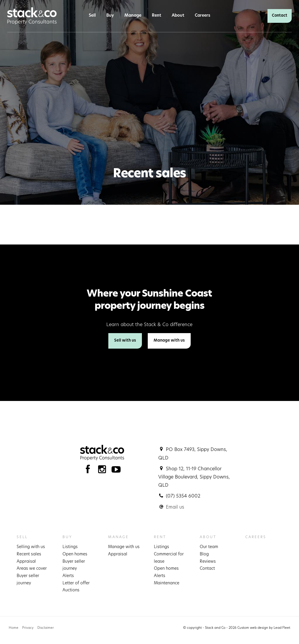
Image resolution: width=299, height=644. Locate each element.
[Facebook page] (89, 471)
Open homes (75, 554)
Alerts (68, 576)
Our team (209, 547)
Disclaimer (46, 628)
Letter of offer (76, 583)
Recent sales (29, 554)
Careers (202, 16)
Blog (204, 554)
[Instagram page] (104, 471)
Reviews (208, 562)
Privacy (28, 628)
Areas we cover (32, 569)
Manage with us (169, 341)
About (178, 16)
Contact (280, 16)
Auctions (71, 590)
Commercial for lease (169, 558)
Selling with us (31, 547)
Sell (92, 16)
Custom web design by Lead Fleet (264, 628)
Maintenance (167, 583)
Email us (175, 507)
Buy (110, 16)
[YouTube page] (116, 471)
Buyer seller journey (28, 580)
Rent (157, 16)
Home (14, 628)
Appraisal (26, 562)
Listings (70, 547)
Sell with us (125, 341)
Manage (133, 16)
